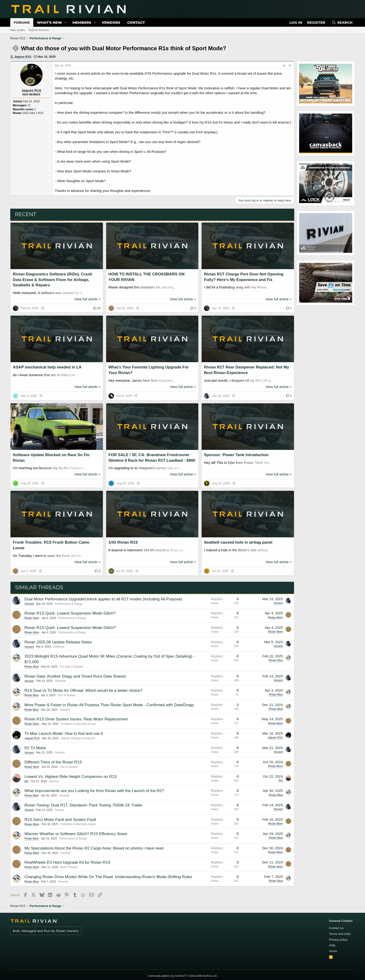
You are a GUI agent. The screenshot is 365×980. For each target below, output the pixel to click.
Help (332, 945)
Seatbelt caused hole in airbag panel (238, 542)
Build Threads (69, 867)
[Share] (284, 66)
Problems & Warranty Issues (78, 724)
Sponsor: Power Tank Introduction (236, 455)
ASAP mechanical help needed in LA (47, 367)
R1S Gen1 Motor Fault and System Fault (60, 820)
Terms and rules (340, 934)
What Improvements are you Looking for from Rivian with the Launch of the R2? (94, 791)
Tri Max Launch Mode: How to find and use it (64, 734)
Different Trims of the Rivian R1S (53, 762)
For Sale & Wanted (71, 667)
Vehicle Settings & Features (78, 738)
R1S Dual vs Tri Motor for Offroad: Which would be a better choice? (83, 691)
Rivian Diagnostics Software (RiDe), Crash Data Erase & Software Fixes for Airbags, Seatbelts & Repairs (52, 280)
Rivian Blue (32, 667)
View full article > (87, 299)
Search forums (39, 30)
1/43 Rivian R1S (123, 542)
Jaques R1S (23, 57)
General (65, 710)
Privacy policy (338, 940)
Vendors (111, 22)
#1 (290, 66)
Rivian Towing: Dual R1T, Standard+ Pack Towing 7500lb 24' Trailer (83, 805)
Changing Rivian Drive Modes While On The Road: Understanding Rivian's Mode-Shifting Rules (108, 877)
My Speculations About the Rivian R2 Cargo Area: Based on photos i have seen (94, 848)
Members (82, 22)
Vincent (29, 604)
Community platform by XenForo (182, 976)
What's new (49, 22)
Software (59, 647)
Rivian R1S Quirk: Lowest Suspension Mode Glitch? (70, 613)
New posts (18, 30)
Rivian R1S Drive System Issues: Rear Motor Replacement (76, 719)
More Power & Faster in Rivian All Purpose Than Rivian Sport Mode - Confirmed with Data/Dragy (109, 705)
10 (97, 308)
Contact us (336, 928)
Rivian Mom (32, 618)
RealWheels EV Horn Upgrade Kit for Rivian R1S (67, 862)
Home (333, 951)
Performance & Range (69, 604)
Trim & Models (67, 695)
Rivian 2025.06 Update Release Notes (58, 642)
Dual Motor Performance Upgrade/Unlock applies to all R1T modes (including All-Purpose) (103, 599)
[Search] (342, 22)
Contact (136, 22)
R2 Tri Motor (35, 748)
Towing (59, 810)
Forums (22, 22)
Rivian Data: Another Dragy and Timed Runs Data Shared (75, 676)
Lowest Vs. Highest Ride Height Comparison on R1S (71, 777)
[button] (66, 22)
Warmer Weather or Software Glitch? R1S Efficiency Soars (76, 834)
